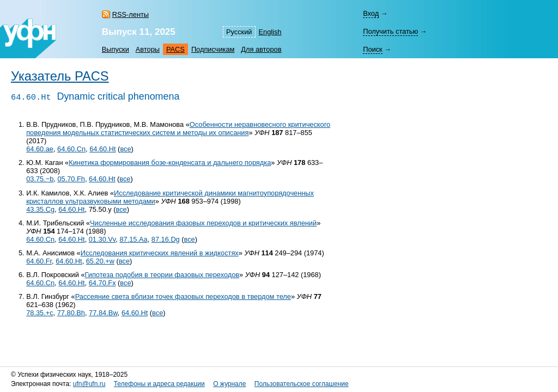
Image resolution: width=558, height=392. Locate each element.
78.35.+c (40, 313)
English (270, 32)
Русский (239, 32)
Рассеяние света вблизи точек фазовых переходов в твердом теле (183, 296)
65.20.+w (100, 261)
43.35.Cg (40, 209)
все (125, 149)
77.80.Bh (71, 313)
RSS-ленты (131, 14)
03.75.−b (40, 179)
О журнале (229, 384)
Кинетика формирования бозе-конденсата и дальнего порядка (170, 163)
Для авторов (261, 49)
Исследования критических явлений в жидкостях (160, 253)
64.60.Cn (71, 149)
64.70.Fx (102, 283)
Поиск (372, 49)
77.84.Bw (103, 313)
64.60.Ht (102, 149)
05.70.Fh (71, 179)
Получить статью (390, 31)
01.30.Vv (102, 239)
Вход (371, 13)
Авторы (148, 49)
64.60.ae (40, 149)
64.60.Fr (39, 261)
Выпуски (116, 49)
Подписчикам (213, 49)
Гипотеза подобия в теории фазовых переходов (162, 275)
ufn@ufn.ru (89, 384)
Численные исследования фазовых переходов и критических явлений (203, 223)
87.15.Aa (133, 239)
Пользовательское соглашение (302, 384)
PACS (175, 49)
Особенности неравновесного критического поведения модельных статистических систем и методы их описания (178, 128)
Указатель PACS (60, 76)
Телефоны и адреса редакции (159, 384)
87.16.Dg (166, 239)
